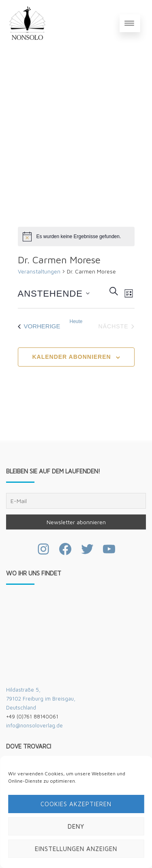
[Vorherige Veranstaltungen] (39, 326)
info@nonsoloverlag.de (34, 725)
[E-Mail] (76, 501)
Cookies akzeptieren (76, 804)
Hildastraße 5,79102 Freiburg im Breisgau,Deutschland (41, 699)
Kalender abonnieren (71, 357)
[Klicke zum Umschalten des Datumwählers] (54, 293)
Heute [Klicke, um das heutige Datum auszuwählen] (76, 321)
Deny (76, 826)
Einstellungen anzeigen (76, 849)
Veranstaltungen (39, 271)
